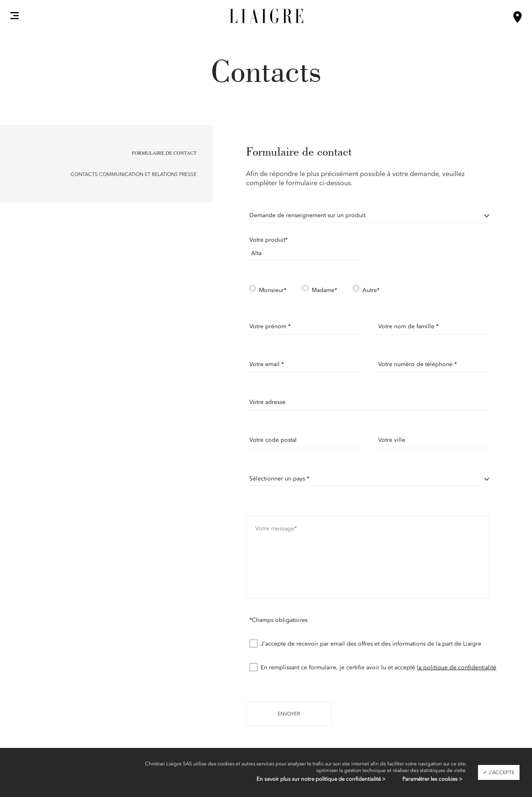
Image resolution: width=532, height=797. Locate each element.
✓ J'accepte (499, 772)
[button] (15, 15)
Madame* (320, 290)
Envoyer (289, 714)
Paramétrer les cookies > (432, 779)
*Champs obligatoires (278, 620)
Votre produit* (268, 240)
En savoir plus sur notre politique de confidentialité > (321, 779)
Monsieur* (268, 290)
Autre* (366, 290)
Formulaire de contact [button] (164, 153)
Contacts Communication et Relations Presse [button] (134, 174)
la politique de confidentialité (457, 667)
